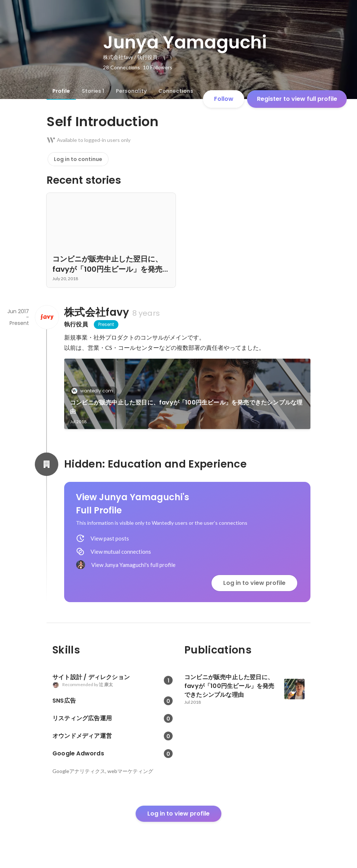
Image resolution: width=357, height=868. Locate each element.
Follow (224, 99)
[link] (187, 394)
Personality (131, 91)
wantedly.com (94, 391)
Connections (176, 91)
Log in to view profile (254, 583)
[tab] (61, 91)
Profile (61, 91)
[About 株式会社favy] (47, 317)
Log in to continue (78, 159)
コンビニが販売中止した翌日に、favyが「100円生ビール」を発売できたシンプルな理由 (186, 407)
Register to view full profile (297, 99)
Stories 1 (93, 91)
